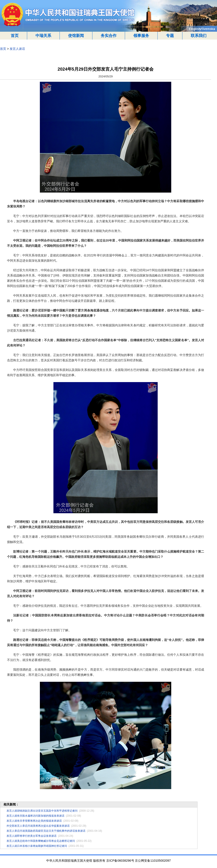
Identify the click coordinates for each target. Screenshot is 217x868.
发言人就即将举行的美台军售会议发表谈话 (32, 836)
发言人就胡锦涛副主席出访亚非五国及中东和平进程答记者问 (42, 811)
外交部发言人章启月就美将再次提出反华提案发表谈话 (38, 826)
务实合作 (109, 36)
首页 (15, 36)
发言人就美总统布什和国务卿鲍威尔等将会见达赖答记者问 (41, 841)
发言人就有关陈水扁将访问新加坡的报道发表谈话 (35, 816)
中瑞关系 (43, 36)
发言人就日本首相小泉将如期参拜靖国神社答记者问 (37, 846)
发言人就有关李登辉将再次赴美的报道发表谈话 (34, 821)
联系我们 (199, 36)
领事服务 (141, 36)
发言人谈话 (17, 49)
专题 (170, 36)
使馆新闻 (76, 36)
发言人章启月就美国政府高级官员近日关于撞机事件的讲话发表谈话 (46, 831)
